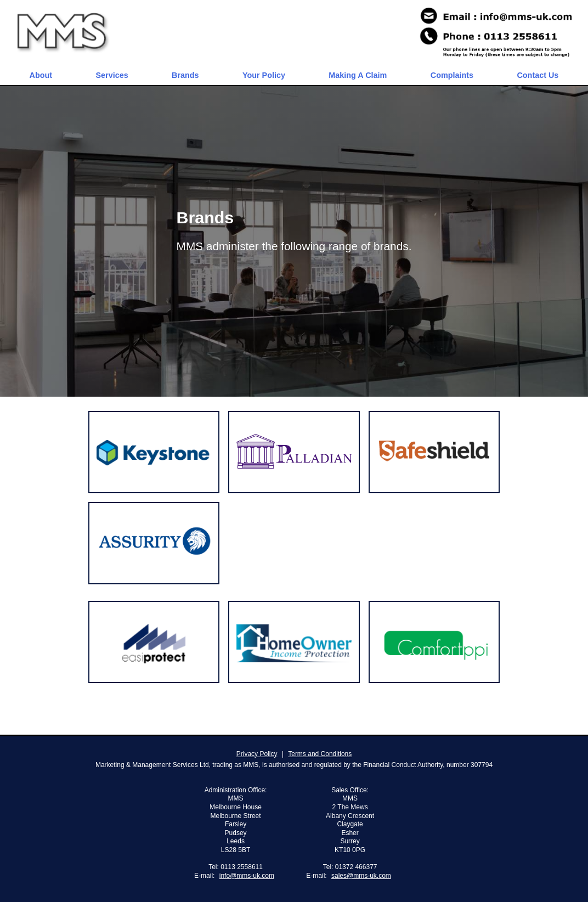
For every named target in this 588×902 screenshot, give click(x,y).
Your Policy (264, 75)
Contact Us (538, 75)
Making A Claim (358, 75)
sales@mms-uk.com (361, 876)
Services (112, 75)
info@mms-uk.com (247, 876)
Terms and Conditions (320, 754)
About (41, 75)
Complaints (452, 75)
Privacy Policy (257, 754)
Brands (185, 75)
